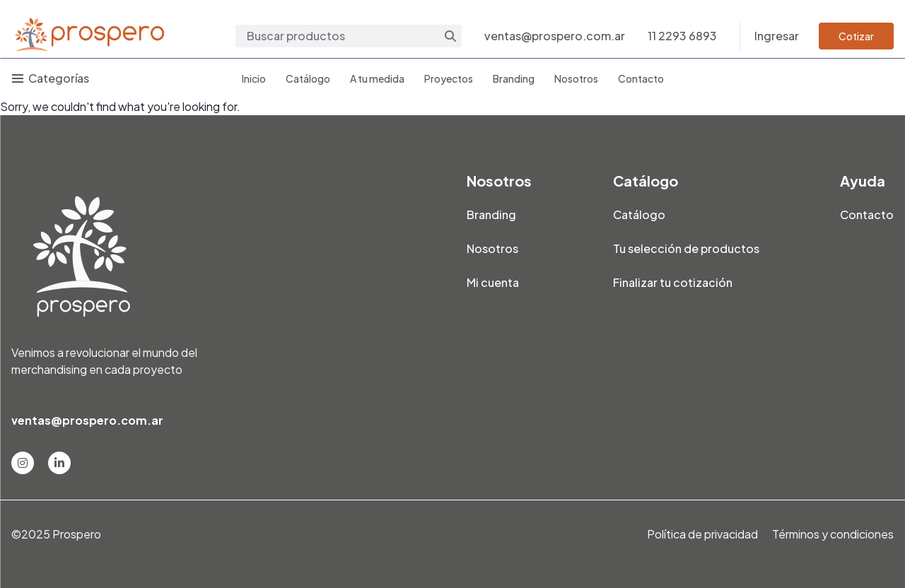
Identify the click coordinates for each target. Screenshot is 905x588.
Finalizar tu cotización (673, 282)
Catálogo (308, 78)
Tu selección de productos (686, 248)
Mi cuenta (493, 282)
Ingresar (777, 36)
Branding (514, 78)
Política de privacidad (702, 534)
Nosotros (576, 78)
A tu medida (377, 78)
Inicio (254, 78)
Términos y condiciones (833, 534)
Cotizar (856, 36)
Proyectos (449, 78)
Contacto (641, 78)
